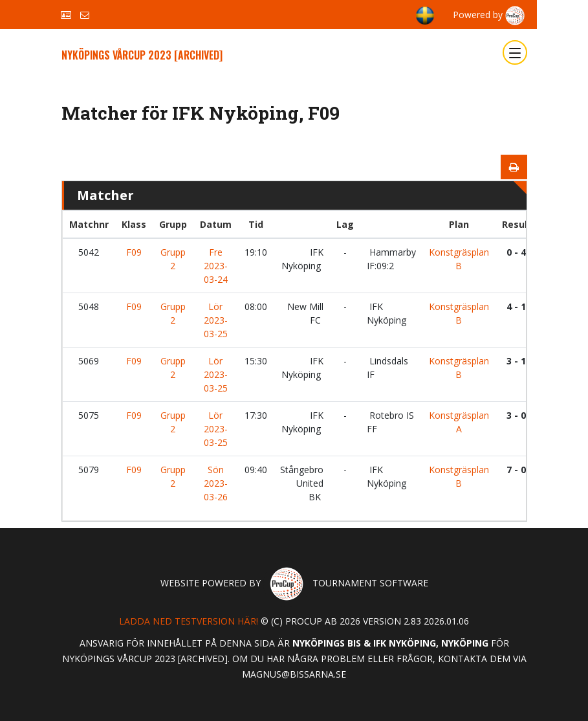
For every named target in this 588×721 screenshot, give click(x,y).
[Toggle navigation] (515, 52)
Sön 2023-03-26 (216, 483)
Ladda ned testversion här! (189, 621)
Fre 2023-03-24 (216, 266)
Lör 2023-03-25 (216, 320)
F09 (134, 252)
